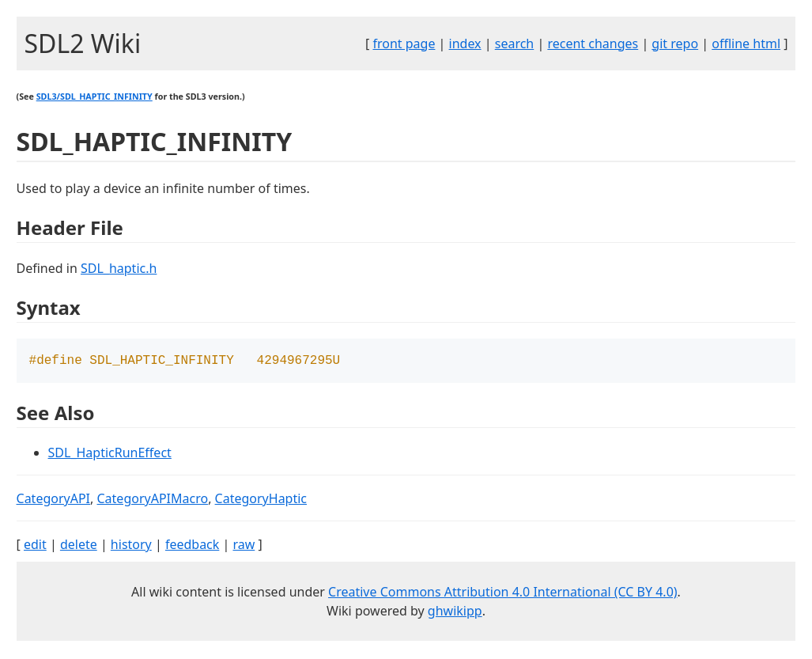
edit (35, 546)
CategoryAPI (54, 500)
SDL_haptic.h (119, 268)
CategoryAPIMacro (153, 500)
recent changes (593, 44)
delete (79, 546)
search (515, 44)
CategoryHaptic (261, 500)
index (465, 44)
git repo (675, 44)
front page (404, 44)
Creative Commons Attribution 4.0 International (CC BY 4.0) (503, 593)
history (131, 546)
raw (244, 546)
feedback (192, 546)
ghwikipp (455, 612)
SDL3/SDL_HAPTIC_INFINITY (94, 97)
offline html (746, 44)
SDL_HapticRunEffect (110, 454)
